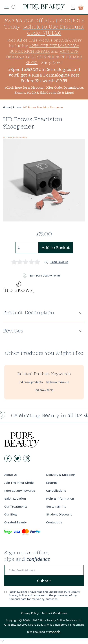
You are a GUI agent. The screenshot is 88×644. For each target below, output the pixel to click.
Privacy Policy (30, 613)
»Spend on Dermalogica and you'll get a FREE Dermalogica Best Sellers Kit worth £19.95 (44, 75)
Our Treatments (16, 506)
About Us (11, 475)
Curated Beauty (16, 522)
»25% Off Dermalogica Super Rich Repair (45, 48)
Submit (44, 581)
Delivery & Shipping (60, 475)
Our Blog (11, 514)
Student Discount (59, 514)
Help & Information (60, 498)
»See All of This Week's (44, 40)
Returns (52, 483)
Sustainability (56, 506)
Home (7, 107)
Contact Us (54, 522)
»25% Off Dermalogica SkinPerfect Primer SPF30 (44, 57)
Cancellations (56, 490)
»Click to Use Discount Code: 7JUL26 (54, 30)
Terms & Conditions (54, 613)
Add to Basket (56, 247)
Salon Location (15, 498)
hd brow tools (44, 390)
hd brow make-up (58, 382)
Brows (17, 107)
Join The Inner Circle (19, 483)
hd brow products (31, 382)
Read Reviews (59, 262)
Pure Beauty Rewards (20, 490)
